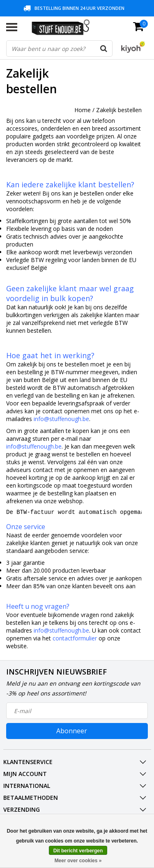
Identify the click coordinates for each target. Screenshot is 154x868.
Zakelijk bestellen (119, 110)
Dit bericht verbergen (78, 851)
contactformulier (75, 641)
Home (83, 110)
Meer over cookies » (78, 861)
